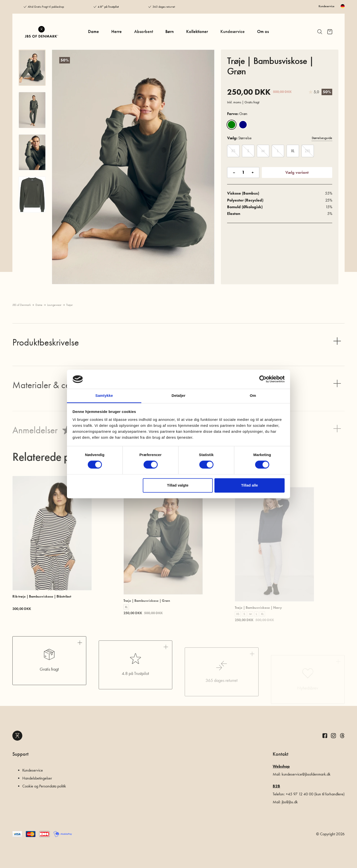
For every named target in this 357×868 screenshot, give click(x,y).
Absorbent (144, 31)
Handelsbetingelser (37, 778)
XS (233, 151)
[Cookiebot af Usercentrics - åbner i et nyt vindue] (263, 379)
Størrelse (239, 138)
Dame (93, 31)
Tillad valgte (178, 485)
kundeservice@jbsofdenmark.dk (306, 774)
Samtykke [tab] (104, 395)
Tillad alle (249, 485)
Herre (117, 31)
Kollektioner (197, 31)
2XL (308, 151)
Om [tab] (253, 395)
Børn (170, 31)
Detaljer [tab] (178, 395)
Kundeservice (327, 6)
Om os (263, 31)
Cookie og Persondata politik (44, 786)
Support (20, 754)
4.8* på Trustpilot (108, 7)
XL (293, 151)
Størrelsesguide (322, 138)
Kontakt (281, 754)
